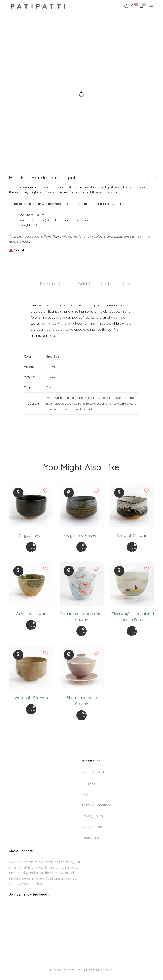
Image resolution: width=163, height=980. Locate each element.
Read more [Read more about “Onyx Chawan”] (31, 548)
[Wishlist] (134, 6)
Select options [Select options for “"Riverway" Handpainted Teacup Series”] (132, 632)
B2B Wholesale (93, 827)
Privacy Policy (92, 816)
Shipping (88, 783)
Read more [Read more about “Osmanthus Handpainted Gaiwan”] (82, 632)
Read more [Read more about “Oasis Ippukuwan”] (31, 626)
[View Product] (31, 547)
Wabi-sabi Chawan (31, 698)
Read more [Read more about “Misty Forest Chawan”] (82, 548)
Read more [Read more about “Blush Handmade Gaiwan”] (82, 716)
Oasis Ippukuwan (31, 614)
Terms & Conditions (97, 805)
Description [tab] (54, 283)
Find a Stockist (93, 772)
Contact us (90, 838)
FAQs (86, 794)
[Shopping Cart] (141, 6)
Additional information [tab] (105, 283)
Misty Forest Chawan (81, 536)
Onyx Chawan (31, 536)
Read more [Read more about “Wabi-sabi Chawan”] (31, 710)
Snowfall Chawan (132, 536)
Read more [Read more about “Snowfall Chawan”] (132, 548)
